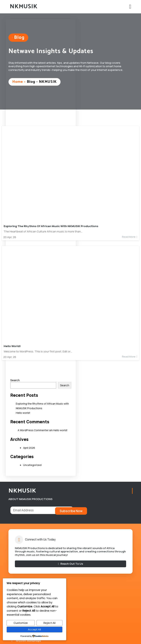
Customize (21, 623)
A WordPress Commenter (33, 431)
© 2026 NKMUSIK (70, 636)
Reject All (49, 623)
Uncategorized (32, 466)
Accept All (34, 629)
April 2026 (29, 448)
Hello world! (23, 413)
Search (15, 381)
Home (18, 82)
